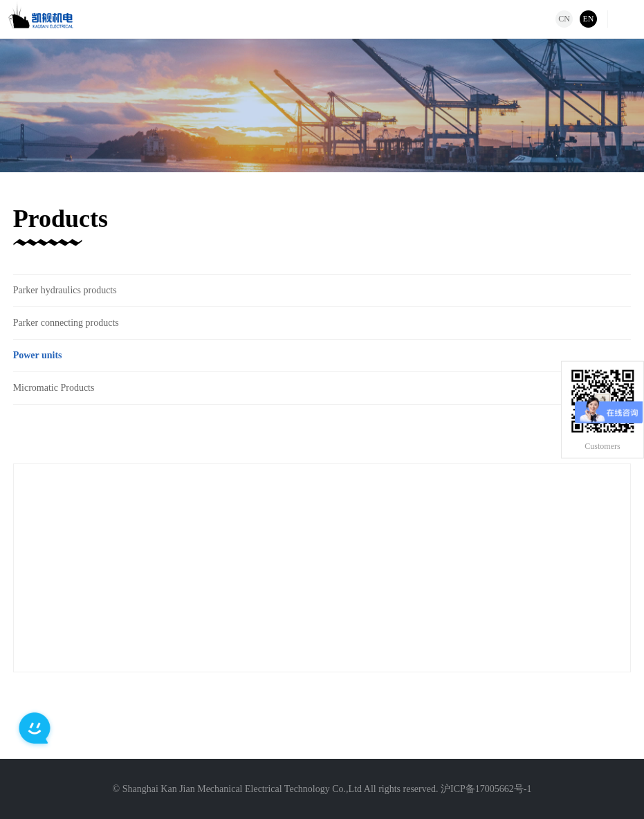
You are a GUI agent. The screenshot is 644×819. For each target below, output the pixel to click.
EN (589, 19)
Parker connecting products (66, 323)
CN (564, 19)
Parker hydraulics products (65, 290)
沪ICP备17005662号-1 (486, 789)
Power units (38, 355)
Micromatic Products (54, 388)
